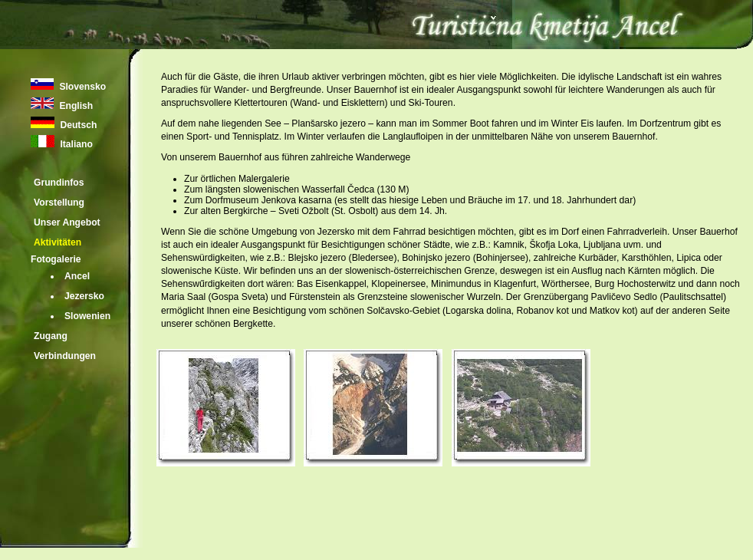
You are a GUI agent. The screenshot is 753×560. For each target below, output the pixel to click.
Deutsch (77, 125)
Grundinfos (59, 183)
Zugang (51, 336)
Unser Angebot (67, 222)
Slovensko (81, 87)
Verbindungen (65, 356)
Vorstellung (59, 203)
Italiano (75, 144)
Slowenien (87, 316)
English (75, 106)
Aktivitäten (58, 242)
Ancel (77, 276)
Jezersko (84, 296)
